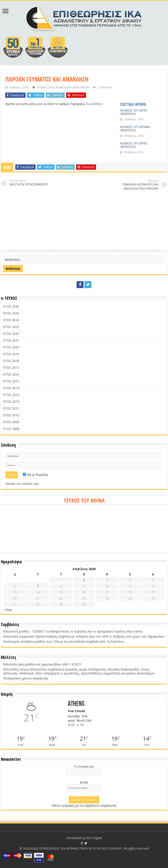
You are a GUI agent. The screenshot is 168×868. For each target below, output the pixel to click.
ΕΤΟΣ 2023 (11, 327)
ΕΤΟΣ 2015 (11, 381)
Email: (84, 782)
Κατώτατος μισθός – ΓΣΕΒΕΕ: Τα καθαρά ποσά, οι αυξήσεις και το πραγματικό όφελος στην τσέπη (73, 631)
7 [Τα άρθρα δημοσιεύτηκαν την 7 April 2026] (38, 586)
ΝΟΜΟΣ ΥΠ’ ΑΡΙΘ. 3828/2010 (134, 145)
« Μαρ (7, 610)
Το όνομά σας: (84, 766)
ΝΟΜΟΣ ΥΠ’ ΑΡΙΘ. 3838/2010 (134, 112)
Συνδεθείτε (95, 104)
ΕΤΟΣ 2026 (11, 306)
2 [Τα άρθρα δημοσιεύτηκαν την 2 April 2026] (84, 580)
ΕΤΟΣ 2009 (11, 422)
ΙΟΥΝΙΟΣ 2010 (45, 87)
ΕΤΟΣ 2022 (11, 334)
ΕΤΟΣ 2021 (11, 340)
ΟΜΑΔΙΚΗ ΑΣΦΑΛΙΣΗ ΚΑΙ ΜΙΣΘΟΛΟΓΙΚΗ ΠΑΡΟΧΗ (136, 185)
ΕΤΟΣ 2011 (11, 408)
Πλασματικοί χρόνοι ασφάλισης (26, 678)
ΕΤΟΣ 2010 (11, 415)
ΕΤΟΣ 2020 (11, 347)
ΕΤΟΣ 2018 (11, 361)
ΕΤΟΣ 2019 (11, 354)
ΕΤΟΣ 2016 (11, 374)
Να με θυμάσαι (35, 475)
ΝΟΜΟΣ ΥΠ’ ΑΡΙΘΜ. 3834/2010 (135, 128)
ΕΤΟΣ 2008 (11, 429)
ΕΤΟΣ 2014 (11, 388)
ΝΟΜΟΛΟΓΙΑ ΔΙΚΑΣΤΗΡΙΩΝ (72, 87)
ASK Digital (94, 838)
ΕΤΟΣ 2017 (11, 368)
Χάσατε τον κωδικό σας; (22, 484)
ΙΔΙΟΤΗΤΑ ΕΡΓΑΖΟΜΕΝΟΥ (32, 183)
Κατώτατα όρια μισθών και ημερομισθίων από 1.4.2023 (42, 664)
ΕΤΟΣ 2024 (11, 320)
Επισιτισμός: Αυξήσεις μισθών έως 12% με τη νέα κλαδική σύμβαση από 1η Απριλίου (63, 641)
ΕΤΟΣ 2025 (11, 313)
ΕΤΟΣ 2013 (11, 395)
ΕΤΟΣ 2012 (11, 402)
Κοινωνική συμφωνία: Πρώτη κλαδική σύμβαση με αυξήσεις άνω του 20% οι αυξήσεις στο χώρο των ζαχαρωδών (84, 636)
